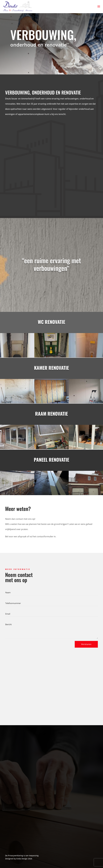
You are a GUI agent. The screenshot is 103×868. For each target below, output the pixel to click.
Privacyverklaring (15, 856)
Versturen (86, 644)
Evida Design (22, 859)
